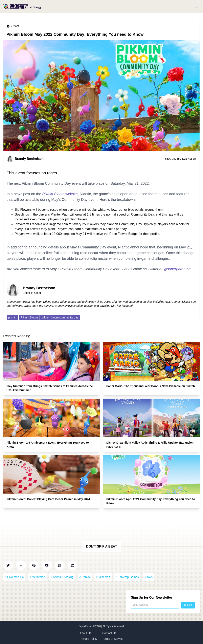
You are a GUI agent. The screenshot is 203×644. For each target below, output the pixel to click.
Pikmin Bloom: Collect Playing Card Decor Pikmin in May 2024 (48, 499)
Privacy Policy (88, 639)
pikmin (12, 317)
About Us (86, 633)
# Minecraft (103, 577)
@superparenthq (177, 269)
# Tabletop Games (127, 577)
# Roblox (85, 577)
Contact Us (109, 633)
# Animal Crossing (62, 577)
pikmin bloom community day (60, 317)
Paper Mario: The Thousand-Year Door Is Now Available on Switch (151, 386)
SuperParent (86, 626)
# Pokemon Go (14, 577)
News (15, 26)
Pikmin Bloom (29, 317)
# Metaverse (37, 577)
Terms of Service (113, 639)
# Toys (149, 577)
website (60, 194)
